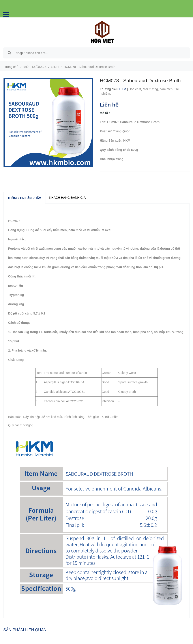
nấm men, (167, 89)
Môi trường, (151, 89)
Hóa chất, (136, 89)
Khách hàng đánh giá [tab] (67, 198)
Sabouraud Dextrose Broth (39, 221)
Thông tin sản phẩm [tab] (24, 198)
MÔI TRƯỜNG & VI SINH (41, 67)
